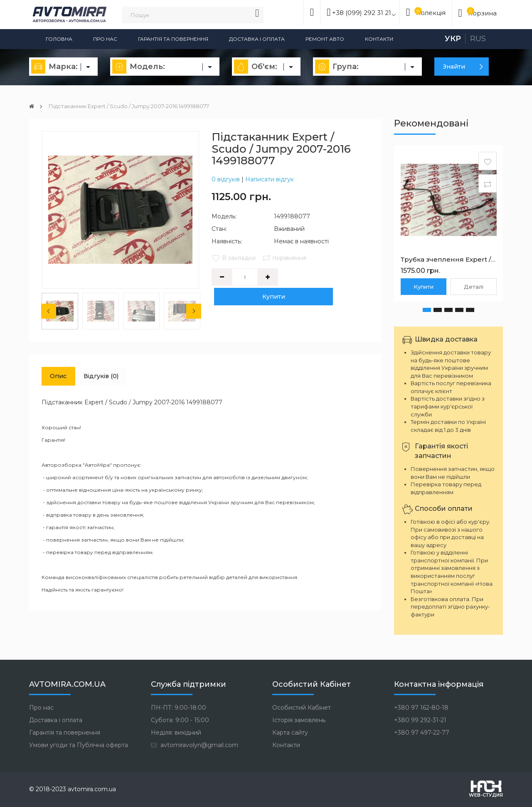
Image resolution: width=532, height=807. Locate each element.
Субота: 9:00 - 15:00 (180, 720)
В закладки (234, 258)
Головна (59, 39)
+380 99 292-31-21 (420, 720)
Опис (61, 377)
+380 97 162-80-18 (421, 708)
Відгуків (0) (110, 377)
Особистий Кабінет (302, 708)
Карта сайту (290, 733)
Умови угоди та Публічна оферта (79, 745)
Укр (453, 39)
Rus (478, 39)
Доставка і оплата (257, 39)
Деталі (474, 287)
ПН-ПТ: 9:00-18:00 (179, 708)
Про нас (105, 39)
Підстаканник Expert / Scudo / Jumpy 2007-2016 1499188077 (139, 106)
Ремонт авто (325, 39)
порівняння (286, 258)
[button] (427, 310)
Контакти (379, 39)
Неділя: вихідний (176, 733)
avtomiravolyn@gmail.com (195, 745)
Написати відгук (270, 179)
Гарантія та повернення (173, 39)
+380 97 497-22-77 (422, 733)
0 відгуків (226, 179)
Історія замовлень (299, 720)
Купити (326, 277)
